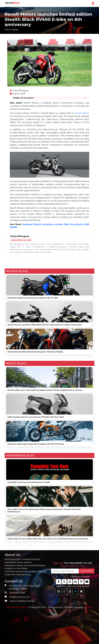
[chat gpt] (59, 592)
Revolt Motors (82, 113)
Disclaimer (22, 607)
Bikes (16, 30)
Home (8, 30)
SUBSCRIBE (87, 571)
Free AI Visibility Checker (22, 601)
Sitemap (11, 607)
